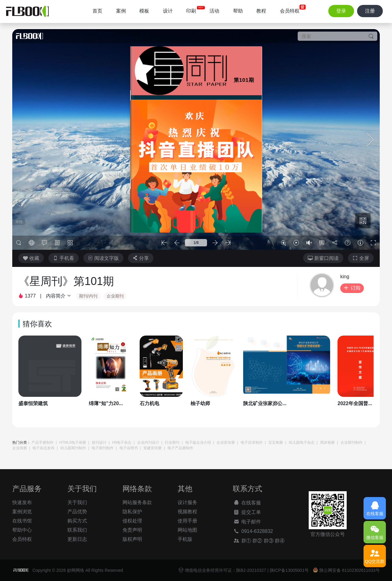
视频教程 (187, 512)
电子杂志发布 (43, 448)
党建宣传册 (153, 448)
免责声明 (132, 530)
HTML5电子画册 (73, 442)
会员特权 (290, 11)
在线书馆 (22, 521)
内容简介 (59, 296)
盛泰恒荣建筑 (33, 403)
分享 (141, 258)
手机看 (64, 258)
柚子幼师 (200, 403)
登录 (341, 11)
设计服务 (187, 502)
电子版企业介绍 (198, 442)
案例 (121, 11)
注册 (370, 11)
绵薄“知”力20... (106, 403)
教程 (261, 11)
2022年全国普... (355, 403)
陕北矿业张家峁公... (265, 403)
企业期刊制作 (352, 442)
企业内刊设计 (148, 442)
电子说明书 (129, 448)
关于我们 (77, 502)
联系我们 (77, 530)
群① (242, 541)
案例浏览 (22, 512)
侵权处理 (132, 521)
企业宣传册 (226, 442)
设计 (168, 11)
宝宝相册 (276, 442)
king (345, 277)
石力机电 (149, 403)
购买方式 (77, 521)
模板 (144, 11)
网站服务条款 (137, 502)
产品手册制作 (43, 442)
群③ (269, 541)
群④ (280, 541)
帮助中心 (22, 530)
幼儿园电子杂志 (302, 442)
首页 (97, 11)
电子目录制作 (252, 442)
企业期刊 (115, 296)
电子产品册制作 (180, 448)
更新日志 (77, 539)
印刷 (191, 11)
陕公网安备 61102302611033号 (346, 570)
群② (257, 541)
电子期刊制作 (103, 448)
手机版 (185, 539)
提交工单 (247, 512)
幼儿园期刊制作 (73, 448)
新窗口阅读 (323, 258)
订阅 (352, 288)
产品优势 (77, 512)
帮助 (238, 11)
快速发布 (22, 502)
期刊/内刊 (88, 296)
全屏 (361, 258)
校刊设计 (99, 442)
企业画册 (20, 448)
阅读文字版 (103, 258)
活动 (214, 11)
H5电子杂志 (122, 442)
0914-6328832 (253, 531)
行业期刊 (172, 442)
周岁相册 (327, 442)
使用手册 (187, 521)
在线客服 (247, 503)
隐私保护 (132, 512)
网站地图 (187, 530)
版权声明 (132, 539)
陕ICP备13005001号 (289, 570)
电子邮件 (247, 522)
